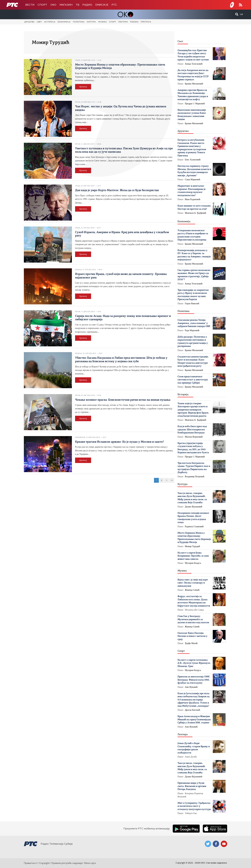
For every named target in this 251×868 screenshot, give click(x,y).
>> (172, 480)
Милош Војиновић (194, 437)
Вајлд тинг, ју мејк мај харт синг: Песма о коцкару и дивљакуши (193, 583)
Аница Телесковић (194, 64)
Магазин (66, 5)
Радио (87, 5)
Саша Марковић (193, 180)
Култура (91, 22)
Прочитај (83, 87)
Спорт (42, 5)
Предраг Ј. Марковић (195, 104)
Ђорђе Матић (191, 643)
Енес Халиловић (193, 160)
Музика (102, 22)
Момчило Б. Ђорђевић (196, 213)
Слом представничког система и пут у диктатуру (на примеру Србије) (193, 380)
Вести (30, 5)
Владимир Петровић (195, 477)
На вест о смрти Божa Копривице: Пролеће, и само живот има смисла (193, 556)
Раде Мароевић (192, 330)
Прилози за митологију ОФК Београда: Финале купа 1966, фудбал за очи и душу (194, 680)
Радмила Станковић (194, 527)
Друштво (29, 22)
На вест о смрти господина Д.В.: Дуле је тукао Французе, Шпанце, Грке (194, 663)
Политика (79, 22)
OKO (53, 5)
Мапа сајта (90, 863)
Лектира (123, 22)
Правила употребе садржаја (67, 863)
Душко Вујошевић (194, 507)
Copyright (44, 863)
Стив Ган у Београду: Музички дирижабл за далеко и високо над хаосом (193, 620)
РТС (114, 5)
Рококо (134, 22)
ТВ (77, 5)
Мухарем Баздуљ (193, 563)
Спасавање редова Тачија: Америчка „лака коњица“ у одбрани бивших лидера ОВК (194, 323)
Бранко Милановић (194, 84)
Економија (64, 22)
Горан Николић (192, 304)
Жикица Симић (192, 590)
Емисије (102, 5)
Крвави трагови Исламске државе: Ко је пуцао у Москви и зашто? (119, 442)
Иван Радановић (193, 199)
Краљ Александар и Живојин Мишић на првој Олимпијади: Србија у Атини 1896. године (194, 720)
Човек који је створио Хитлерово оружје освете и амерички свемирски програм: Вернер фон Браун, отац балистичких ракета (193, 410)
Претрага (146, 22)
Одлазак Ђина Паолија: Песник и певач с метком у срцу (192, 636)
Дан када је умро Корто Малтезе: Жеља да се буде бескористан (117, 190)
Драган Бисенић (193, 710)
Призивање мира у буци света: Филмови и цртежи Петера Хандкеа (192, 786)
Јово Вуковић (191, 687)
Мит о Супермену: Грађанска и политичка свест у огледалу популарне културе (194, 806)
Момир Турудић (192, 546)
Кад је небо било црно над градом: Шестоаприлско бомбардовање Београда (192, 430)
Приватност (30, 863)
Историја (50, 22)
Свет (39, 22)
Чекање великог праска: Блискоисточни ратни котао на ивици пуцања (123, 400)
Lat (241, 14)
